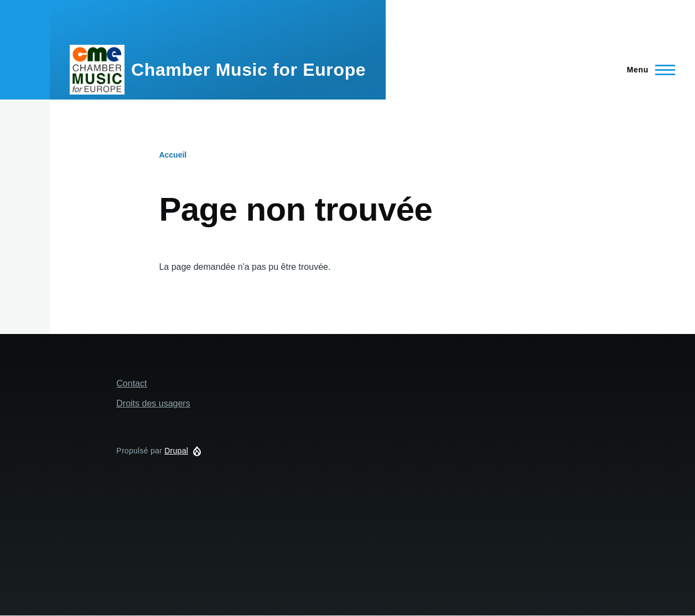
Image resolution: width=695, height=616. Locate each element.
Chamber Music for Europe (248, 70)
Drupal (176, 451)
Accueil (173, 155)
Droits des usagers (153, 403)
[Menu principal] (648, 70)
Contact (131, 383)
